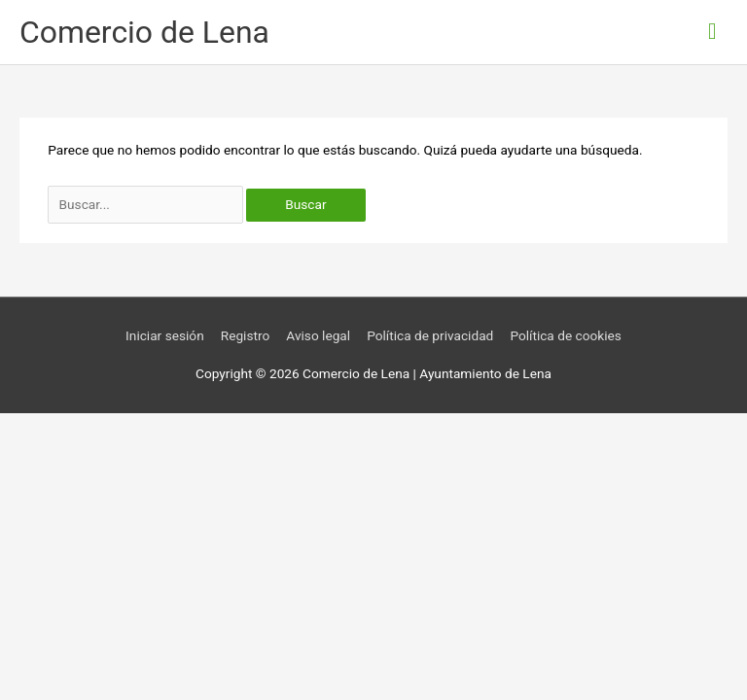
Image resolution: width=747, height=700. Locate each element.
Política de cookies (566, 335)
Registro (246, 335)
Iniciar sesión (165, 335)
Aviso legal (318, 335)
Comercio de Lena (144, 32)
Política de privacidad (430, 335)
